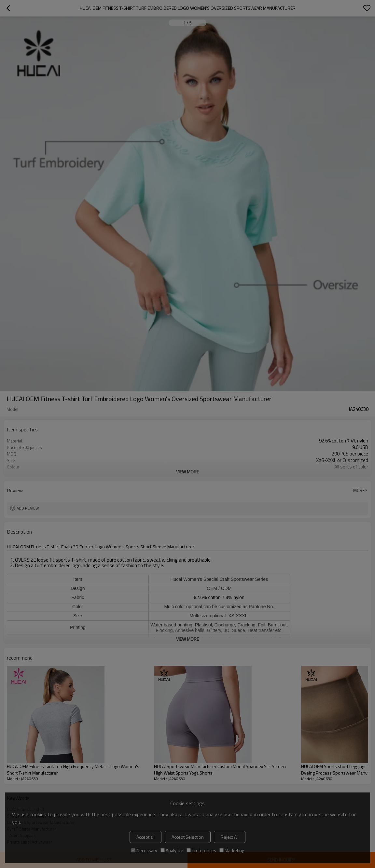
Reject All (230, 837)
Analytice (172, 850)
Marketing (232, 850)
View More (187, 472)
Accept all (146, 837)
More (359, 490)
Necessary (144, 850)
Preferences (201, 850)
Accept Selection (188, 837)
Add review (28, 508)
